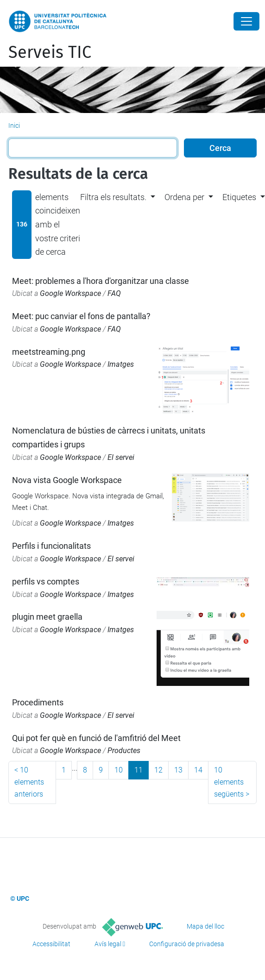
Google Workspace (70, 293)
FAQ (114, 293)
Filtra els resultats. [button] (113, 197)
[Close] (246, 21)
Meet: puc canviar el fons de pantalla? (81, 316)
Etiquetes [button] (239, 197)
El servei (121, 457)
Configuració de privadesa (187, 944)
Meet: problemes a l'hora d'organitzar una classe (101, 281)
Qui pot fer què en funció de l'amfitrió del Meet (96, 738)
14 (198, 770)
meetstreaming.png (49, 352)
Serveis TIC (50, 52)
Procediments (38, 702)
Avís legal (108, 944)
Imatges (121, 364)
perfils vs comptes (46, 581)
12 (158, 770)
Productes (124, 751)
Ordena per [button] (184, 197)
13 (178, 770)
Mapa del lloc (205, 926)
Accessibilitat (51, 944)
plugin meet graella (47, 617)
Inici (14, 126)
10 (119, 770)
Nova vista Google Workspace (67, 480)
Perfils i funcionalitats (51, 546)
